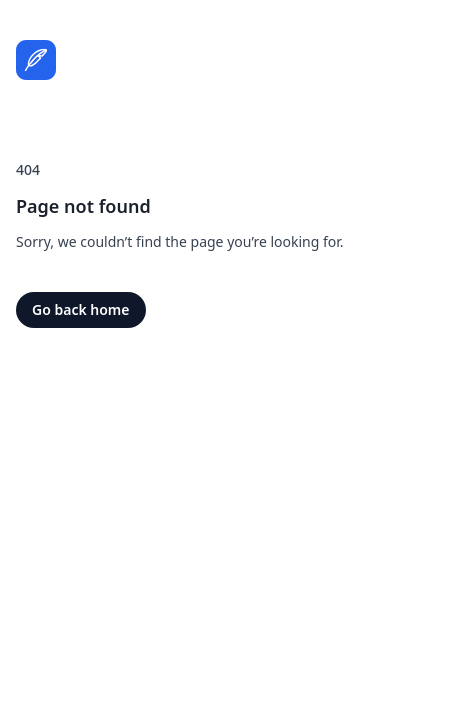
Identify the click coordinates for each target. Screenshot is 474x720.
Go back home (81, 309)
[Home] (36, 60)
